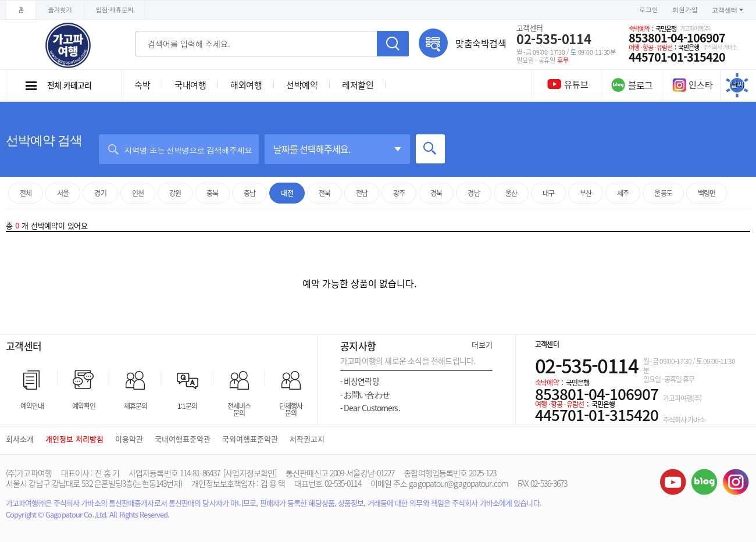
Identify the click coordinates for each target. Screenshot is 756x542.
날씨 (737, 84)
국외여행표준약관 (250, 439)
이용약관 (129, 439)
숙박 (142, 85)
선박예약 (302, 85)
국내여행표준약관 (183, 439)
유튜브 (673, 482)
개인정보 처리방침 (74, 439)
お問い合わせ (365, 395)
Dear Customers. (370, 408)
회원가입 (685, 10)
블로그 (704, 482)
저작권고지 (307, 439)
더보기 (482, 345)
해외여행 (246, 85)
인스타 (693, 85)
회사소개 (20, 439)
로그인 (649, 10)
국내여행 (190, 85)
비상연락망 (360, 381)
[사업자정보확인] (250, 473)
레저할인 (358, 85)
